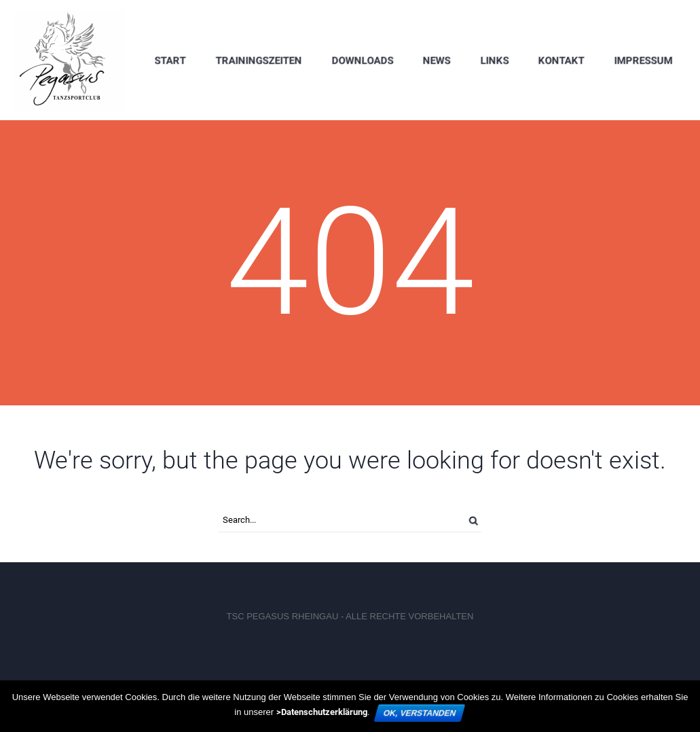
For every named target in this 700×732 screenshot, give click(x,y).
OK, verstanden (420, 713)
